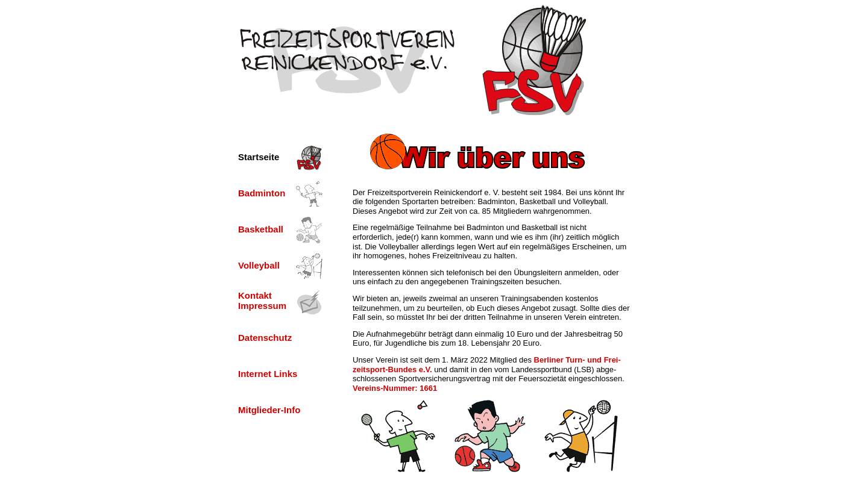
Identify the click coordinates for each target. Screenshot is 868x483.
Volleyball (259, 265)
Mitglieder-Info (269, 410)
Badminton (262, 193)
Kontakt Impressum (262, 301)
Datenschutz (265, 338)
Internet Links (268, 374)
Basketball (261, 229)
